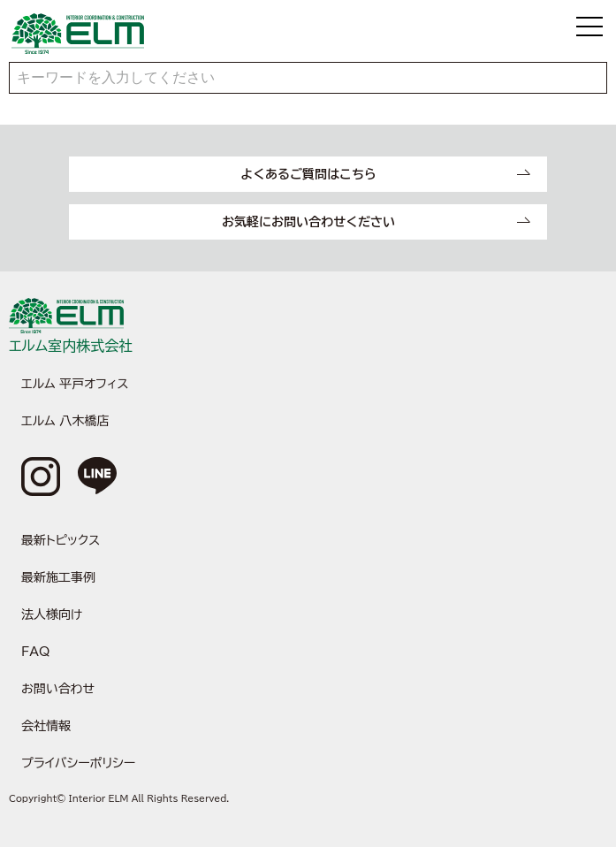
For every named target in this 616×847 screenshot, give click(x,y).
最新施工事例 (58, 577)
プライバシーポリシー (78, 763)
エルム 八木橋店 (65, 421)
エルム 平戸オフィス (75, 384)
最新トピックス (61, 540)
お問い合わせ (58, 689)
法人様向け (52, 614)
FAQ (35, 652)
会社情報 (46, 726)
